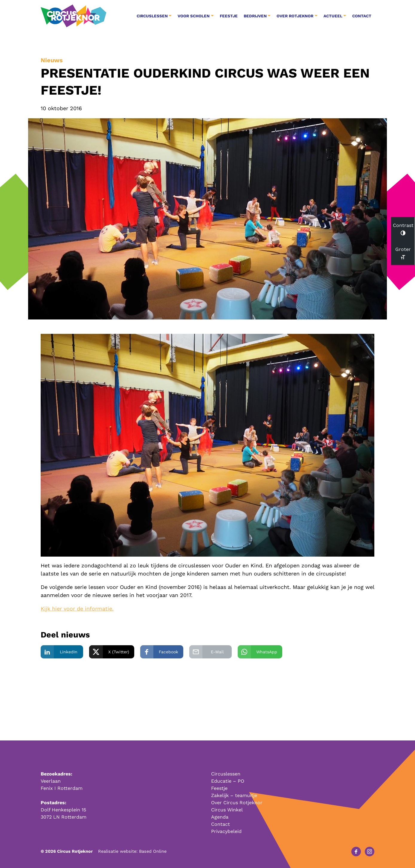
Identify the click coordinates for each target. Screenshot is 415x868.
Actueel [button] (333, 16)
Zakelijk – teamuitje (234, 795)
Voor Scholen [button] (194, 16)
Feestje (229, 16)
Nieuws (52, 60)
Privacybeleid (226, 831)
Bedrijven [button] (255, 16)
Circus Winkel (227, 810)
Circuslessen (226, 774)
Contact (362, 16)
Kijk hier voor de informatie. (77, 609)
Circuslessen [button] (152, 16)
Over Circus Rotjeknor (237, 803)
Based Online (153, 851)
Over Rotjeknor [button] (295, 16)
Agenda (220, 817)
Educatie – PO (228, 781)
